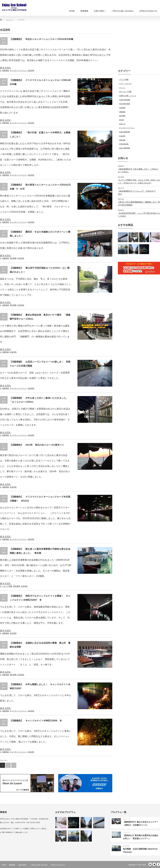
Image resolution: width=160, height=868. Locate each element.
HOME (72, 11)
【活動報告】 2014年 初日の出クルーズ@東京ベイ (37, 445)
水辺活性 (31, 71)
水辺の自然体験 (125, 100)
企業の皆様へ (100, 11)
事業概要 (84, 11)
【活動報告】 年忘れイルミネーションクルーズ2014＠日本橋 (41, 39)
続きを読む (6, 68)
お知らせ (122, 124)
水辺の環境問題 (125, 132)
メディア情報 (7, 586)
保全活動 (126, 846)
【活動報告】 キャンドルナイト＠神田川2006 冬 (36, 721)
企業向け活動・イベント (128, 96)
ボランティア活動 (125, 92)
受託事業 (13, 258)
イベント (122, 88)
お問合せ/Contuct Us (148, 11)
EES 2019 (142, 865)
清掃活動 (122, 140)
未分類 (121, 120)
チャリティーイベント (18, 71)
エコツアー (127, 819)
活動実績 (5, 71)
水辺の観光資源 (125, 104)
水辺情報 (122, 108)
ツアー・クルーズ (125, 84)
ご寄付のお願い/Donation (122, 11)
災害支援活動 (124, 144)
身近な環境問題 (125, 148)
